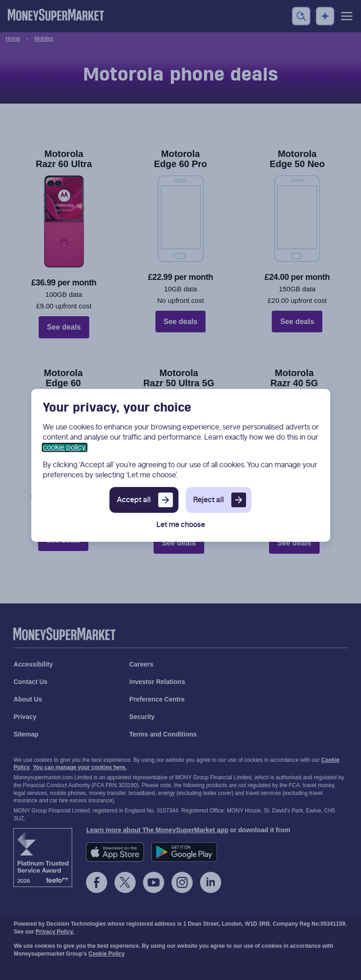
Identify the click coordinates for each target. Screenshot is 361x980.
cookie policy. (65, 447)
